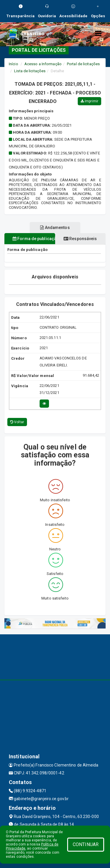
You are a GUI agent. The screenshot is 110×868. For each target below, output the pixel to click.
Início (13, 64)
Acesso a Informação (43, 64)
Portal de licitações (83, 64)
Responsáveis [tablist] (80, 239)
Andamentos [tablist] (55, 228)
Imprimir (89, 101)
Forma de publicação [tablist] (34, 239)
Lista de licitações (30, 71)
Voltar (17, 422)
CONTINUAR (86, 844)
